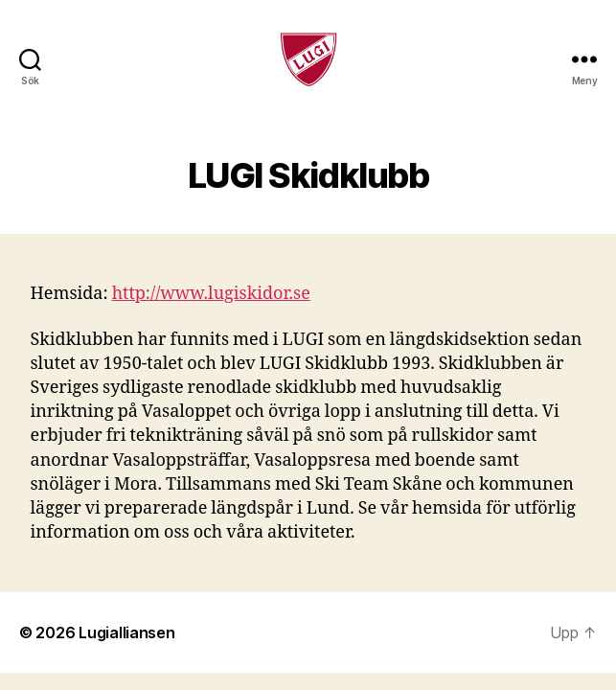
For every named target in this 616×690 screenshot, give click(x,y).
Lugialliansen (127, 632)
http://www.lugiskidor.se (211, 294)
